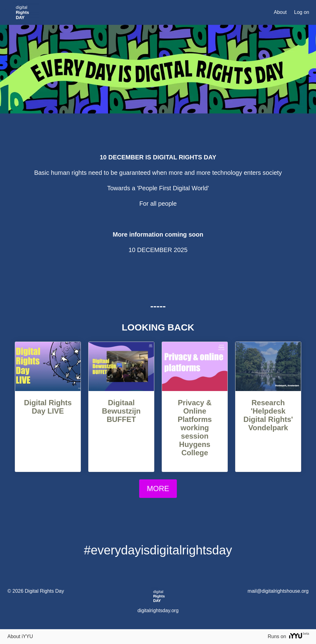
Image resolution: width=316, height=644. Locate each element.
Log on (302, 12)
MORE (158, 488)
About (280, 12)
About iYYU (20, 636)
